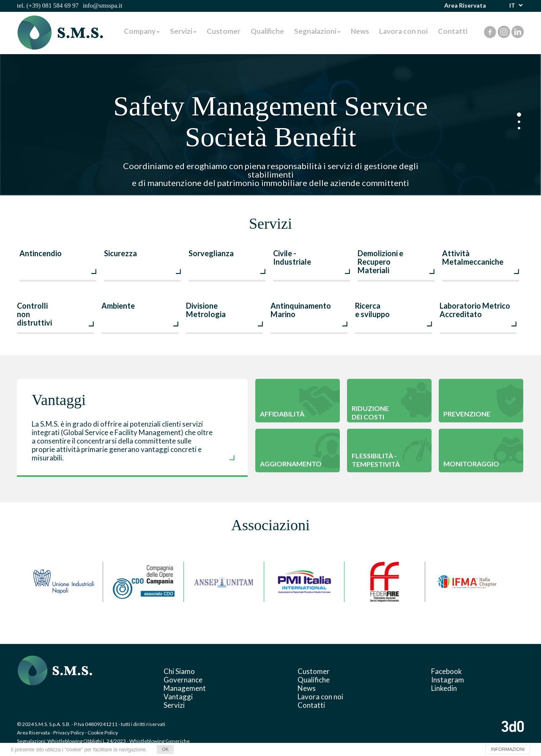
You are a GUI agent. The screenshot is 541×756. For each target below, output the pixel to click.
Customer (224, 31)
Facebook (447, 671)
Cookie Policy (103, 733)
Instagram (448, 680)
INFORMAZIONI (508, 749)
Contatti (453, 31)
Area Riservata (465, 5)
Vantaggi (178, 697)
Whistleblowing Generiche (160, 741)
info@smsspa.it (102, 5)
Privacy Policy (69, 733)
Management (185, 688)
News (360, 31)
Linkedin (444, 688)
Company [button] (142, 31)
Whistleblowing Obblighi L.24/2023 (87, 741)
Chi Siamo (179, 671)
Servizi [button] (183, 31)
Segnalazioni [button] (317, 31)
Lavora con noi (403, 31)
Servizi (174, 705)
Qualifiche (267, 31)
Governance (183, 680)
